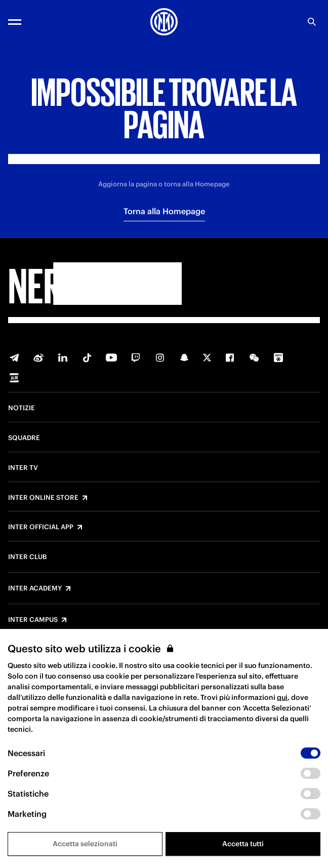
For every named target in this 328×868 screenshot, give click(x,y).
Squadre (24, 438)
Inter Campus (33, 620)
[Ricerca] (312, 22)
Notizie (22, 408)
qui (282, 697)
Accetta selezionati (85, 844)
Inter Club (27, 557)
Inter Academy (35, 588)
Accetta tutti (243, 844)
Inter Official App (41, 527)
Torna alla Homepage (164, 211)
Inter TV (23, 468)
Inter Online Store (43, 498)
